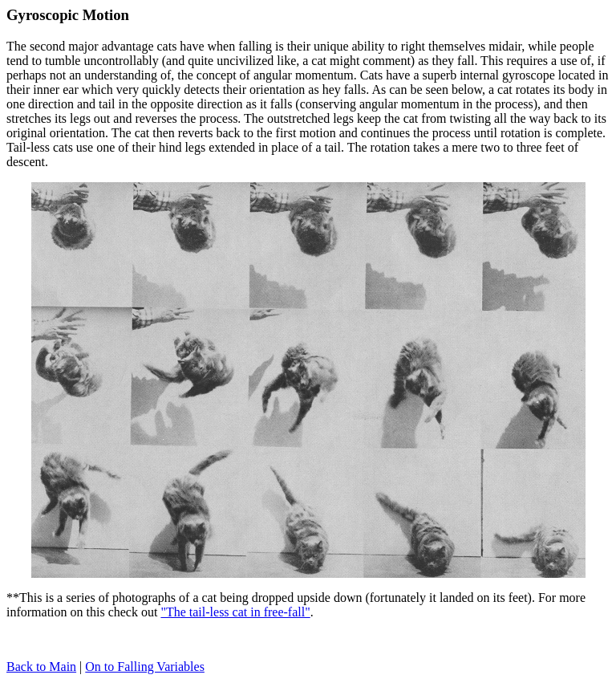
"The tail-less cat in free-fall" (235, 612)
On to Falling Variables (145, 667)
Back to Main (41, 667)
